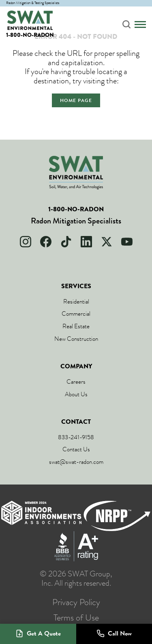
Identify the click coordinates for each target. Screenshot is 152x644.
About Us (76, 394)
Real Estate (76, 326)
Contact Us (76, 449)
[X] (107, 242)
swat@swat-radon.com (76, 462)
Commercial (76, 314)
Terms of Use (76, 618)
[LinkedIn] (86, 242)
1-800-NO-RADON (30, 35)
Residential (76, 302)
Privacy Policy (76, 602)
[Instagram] (26, 242)
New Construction (76, 339)
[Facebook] (46, 242)
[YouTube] (127, 242)
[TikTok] (66, 242)
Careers (76, 382)
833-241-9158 (76, 437)
